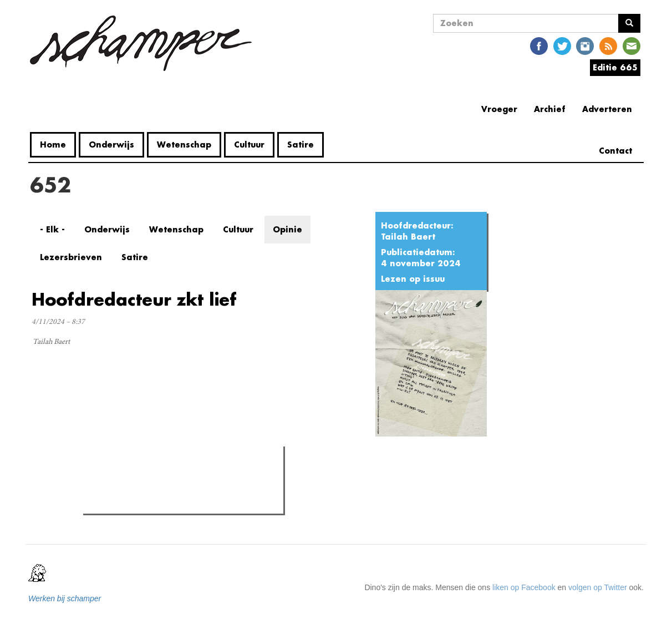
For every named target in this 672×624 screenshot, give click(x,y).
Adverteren (607, 109)
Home (53, 144)
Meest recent (180, 480)
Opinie (287, 229)
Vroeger (499, 109)
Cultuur (249, 144)
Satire (301, 144)
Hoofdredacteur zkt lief (134, 299)
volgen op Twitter (598, 587)
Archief (550, 109)
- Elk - (52, 229)
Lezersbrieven (71, 257)
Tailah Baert (408, 237)
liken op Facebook (524, 587)
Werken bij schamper (65, 598)
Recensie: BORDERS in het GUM (163, 502)
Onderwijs (111, 144)
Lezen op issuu (413, 279)
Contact (615, 151)
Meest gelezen (120, 479)
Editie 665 (615, 67)
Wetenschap (184, 144)
